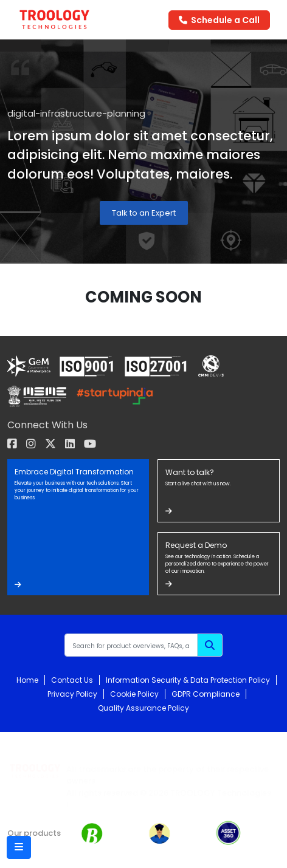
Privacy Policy (72, 694)
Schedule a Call (219, 20)
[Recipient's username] (131, 645)
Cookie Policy (134, 694)
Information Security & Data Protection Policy (188, 680)
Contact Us (72, 680)
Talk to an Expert (144, 213)
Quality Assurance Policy (143, 708)
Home (27, 680)
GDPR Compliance (206, 694)
